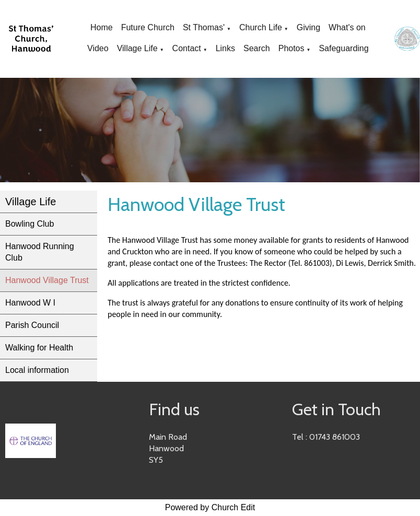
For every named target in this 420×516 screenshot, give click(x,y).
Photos (291, 48)
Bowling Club (30, 224)
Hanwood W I (30, 303)
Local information (37, 370)
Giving (308, 27)
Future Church (148, 27)
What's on (347, 27)
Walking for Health (39, 348)
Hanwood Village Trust (47, 280)
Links (225, 48)
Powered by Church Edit (210, 507)
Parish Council (32, 325)
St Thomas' (204, 27)
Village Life (137, 48)
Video (98, 48)
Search (257, 48)
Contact (187, 48)
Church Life (261, 27)
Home (102, 27)
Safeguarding (343, 48)
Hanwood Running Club (40, 252)
